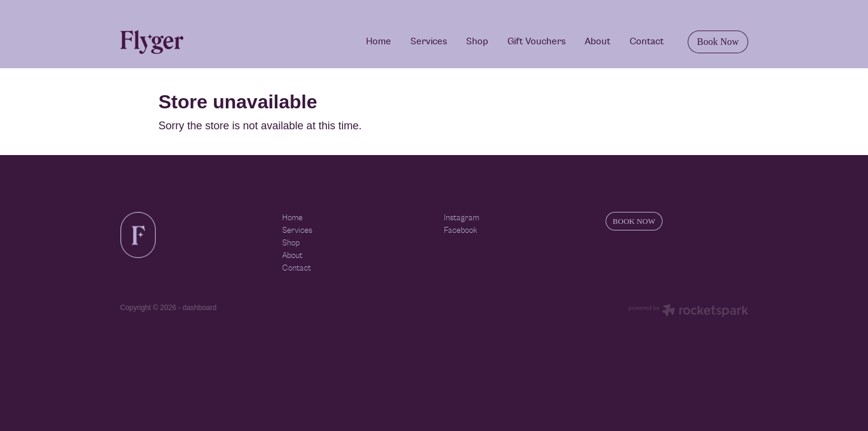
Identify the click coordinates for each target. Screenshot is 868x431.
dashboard (200, 308)
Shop (477, 41)
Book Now (718, 42)
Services (429, 41)
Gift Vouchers (536, 41)
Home (379, 41)
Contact (647, 41)
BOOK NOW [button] (634, 221)
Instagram (462, 218)
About (598, 41)
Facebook (461, 230)
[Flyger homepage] (183, 42)
